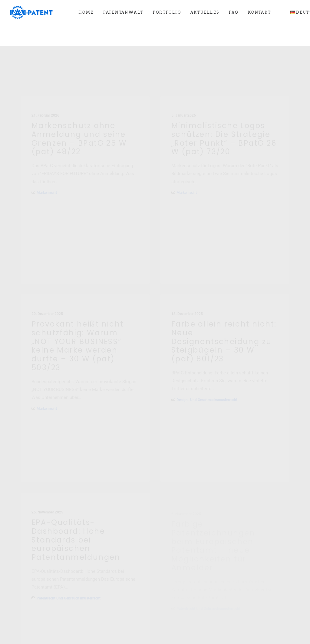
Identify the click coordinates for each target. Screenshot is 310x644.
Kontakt (260, 12)
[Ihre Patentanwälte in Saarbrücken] (31, 12)
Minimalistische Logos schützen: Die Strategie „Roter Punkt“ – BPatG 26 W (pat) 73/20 (224, 111)
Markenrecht (47, 164)
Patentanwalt (124, 12)
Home (86, 12)
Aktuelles (205, 12)
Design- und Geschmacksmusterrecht (207, 393)
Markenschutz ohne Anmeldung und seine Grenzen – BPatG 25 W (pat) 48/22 (79, 110)
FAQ (234, 12)
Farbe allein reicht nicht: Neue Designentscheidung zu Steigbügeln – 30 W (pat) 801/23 (224, 335)
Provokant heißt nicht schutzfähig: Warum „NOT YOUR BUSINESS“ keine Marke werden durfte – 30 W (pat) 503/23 (77, 323)
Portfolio (167, 12)
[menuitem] (86, 12)
